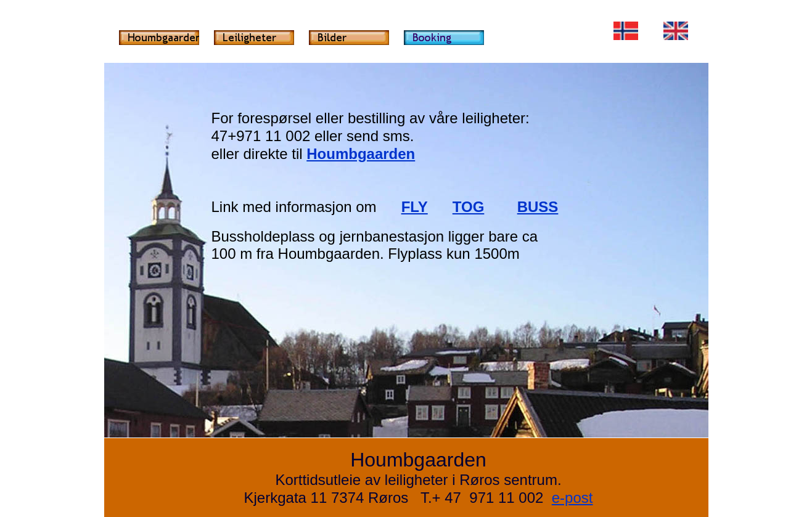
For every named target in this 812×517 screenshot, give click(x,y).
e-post (572, 498)
